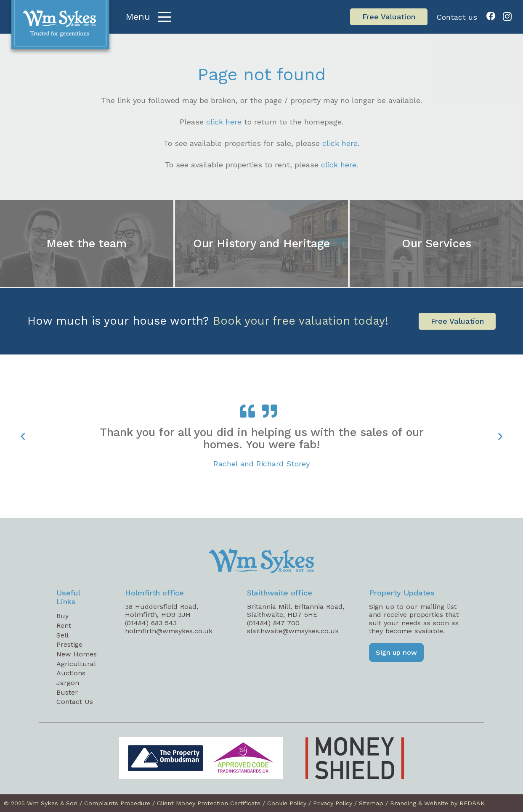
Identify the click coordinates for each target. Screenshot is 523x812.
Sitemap (371, 803)
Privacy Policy (333, 803)
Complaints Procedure (117, 803)
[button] (149, 17)
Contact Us (75, 702)
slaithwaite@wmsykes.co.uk (293, 631)
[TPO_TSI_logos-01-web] (201, 758)
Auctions (71, 673)
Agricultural (76, 664)
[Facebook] (491, 16)
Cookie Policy (287, 803)
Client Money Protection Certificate (209, 803)
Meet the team (86, 243)
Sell (62, 635)
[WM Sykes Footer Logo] (261, 561)
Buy (62, 616)
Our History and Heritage (261, 243)
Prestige (69, 644)
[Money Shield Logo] (355, 758)
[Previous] (23, 436)
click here (224, 122)
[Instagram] (507, 17)
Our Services (437, 243)
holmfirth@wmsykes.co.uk (169, 631)
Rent (64, 626)
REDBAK (472, 803)
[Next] (500, 436)
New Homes (77, 654)
